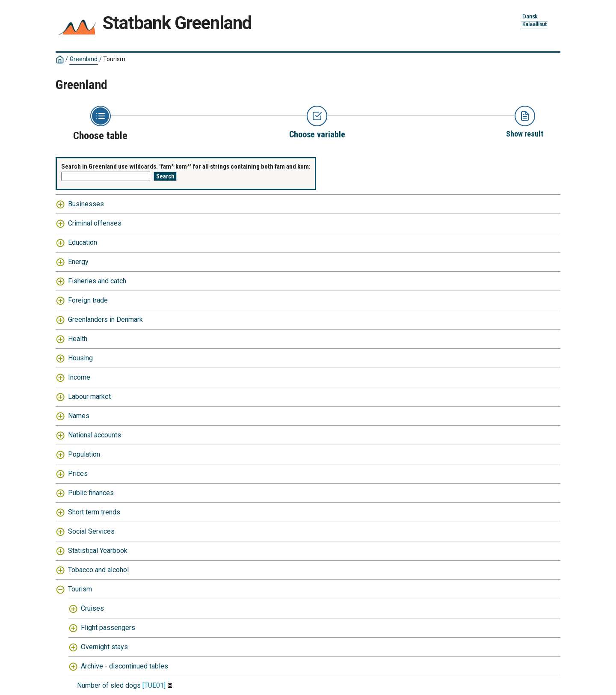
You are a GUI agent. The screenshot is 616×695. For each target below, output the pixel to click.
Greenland (84, 59)
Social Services (91, 531)
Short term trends (94, 512)
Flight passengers (108, 628)
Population (84, 454)
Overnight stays (104, 647)
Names (79, 416)
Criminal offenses (95, 223)
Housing (80, 358)
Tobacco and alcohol (98, 570)
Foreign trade (88, 300)
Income (79, 377)
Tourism (114, 59)
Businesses (86, 204)
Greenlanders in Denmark (105, 319)
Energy (78, 262)
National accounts (95, 435)
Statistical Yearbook (98, 551)
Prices (78, 474)
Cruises (92, 608)
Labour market (89, 397)
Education (83, 242)
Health (78, 339)
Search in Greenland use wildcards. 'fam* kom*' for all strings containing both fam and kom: (186, 166)
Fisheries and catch (97, 281)
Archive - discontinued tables (124, 666)
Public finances (91, 493)
